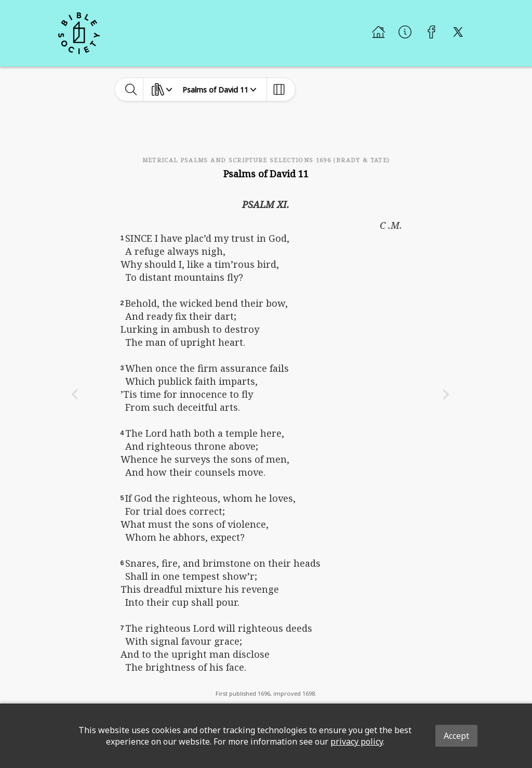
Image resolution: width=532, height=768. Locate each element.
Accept (456, 736)
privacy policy (357, 741)
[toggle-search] (131, 89)
